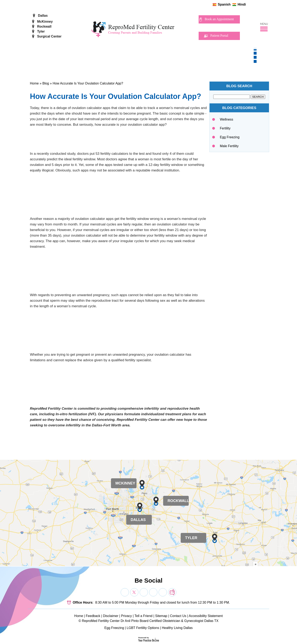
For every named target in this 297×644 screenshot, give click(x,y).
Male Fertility (229, 146)
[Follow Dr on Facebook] (125, 592)
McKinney (45, 22)
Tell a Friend (143, 616)
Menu (264, 24)
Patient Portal (219, 36)
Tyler (41, 31)
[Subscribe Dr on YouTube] (144, 592)
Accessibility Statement (206, 616)
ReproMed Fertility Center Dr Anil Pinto (110, 621)
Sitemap (161, 616)
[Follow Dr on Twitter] (134, 592)
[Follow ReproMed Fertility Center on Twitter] (254, 4)
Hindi (242, 4)
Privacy (126, 616)
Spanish (224, 4)
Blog (46, 83)
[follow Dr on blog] (172, 592)
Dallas (43, 16)
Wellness (227, 119)
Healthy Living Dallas (177, 628)
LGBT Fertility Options (143, 628)
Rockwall (44, 26)
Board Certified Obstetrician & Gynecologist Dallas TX (179, 621)
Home (34, 83)
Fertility (225, 128)
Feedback (93, 616)
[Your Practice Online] (149, 639)
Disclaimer (111, 616)
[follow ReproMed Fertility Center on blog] (267, 4)
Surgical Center (49, 36)
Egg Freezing (230, 137)
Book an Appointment (219, 19)
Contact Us (178, 616)
